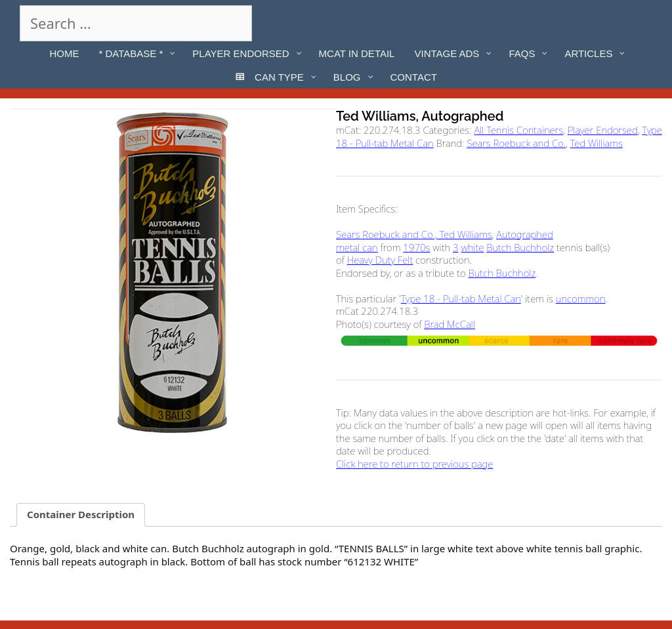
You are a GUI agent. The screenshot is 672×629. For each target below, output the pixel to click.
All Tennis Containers (518, 130)
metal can (357, 247)
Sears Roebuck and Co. (516, 143)
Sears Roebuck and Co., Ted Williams (414, 234)
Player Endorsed (603, 130)
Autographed (525, 234)
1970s (416, 247)
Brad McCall (450, 324)
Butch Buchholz (520, 247)
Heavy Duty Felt (380, 260)
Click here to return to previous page (414, 464)
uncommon (581, 298)
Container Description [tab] (81, 514)
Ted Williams (597, 143)
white (472, 247)
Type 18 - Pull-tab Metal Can (461, 298)
